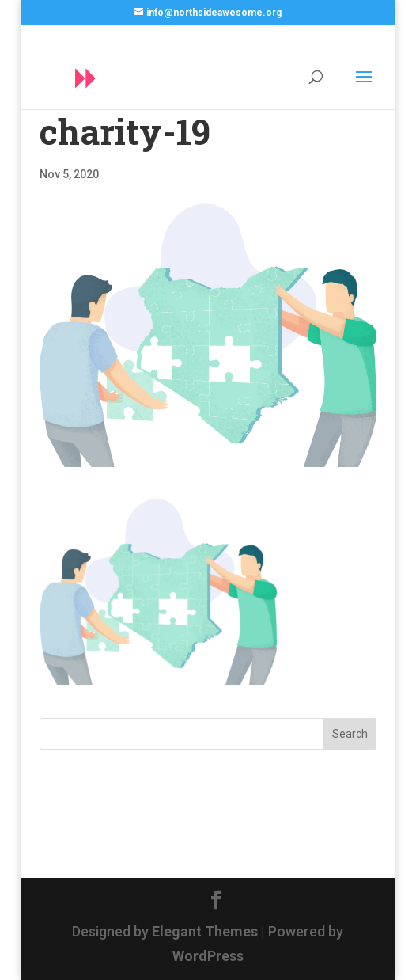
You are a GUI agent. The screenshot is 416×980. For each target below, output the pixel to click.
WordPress (208, 956)
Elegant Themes (205, 931)
